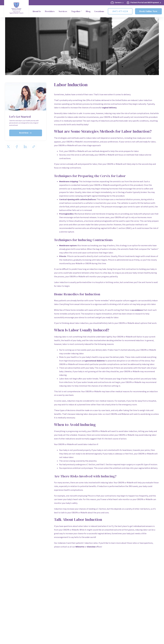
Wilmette (80, 547)
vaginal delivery (109, 108)
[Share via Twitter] (8, 146)
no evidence (137, 310)
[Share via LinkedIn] (25, 146)
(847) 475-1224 (120, 11)
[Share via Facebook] (17, 146)
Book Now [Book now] (26, 133)
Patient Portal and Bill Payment (144, 3)
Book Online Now (148, 11)
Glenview (91, 547)
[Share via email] (34, 146)
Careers (117, 3)
